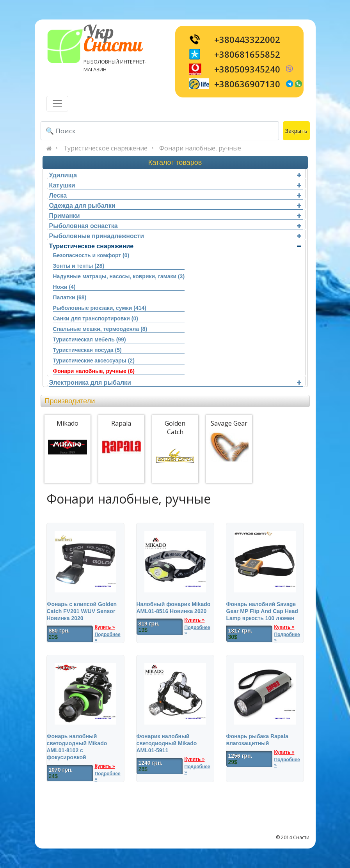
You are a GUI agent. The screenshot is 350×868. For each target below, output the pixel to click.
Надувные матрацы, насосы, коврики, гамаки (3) (119, 276)
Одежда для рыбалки (175, 206)
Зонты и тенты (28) (79, 266)
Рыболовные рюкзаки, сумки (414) (100, 308)
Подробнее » (108, 637)
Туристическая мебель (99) (90, 339)
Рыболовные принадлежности (175, 236)
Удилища (175, 175)
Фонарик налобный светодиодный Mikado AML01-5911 (167, 743)
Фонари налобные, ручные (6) (94, 371)
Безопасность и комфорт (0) (91, 255)
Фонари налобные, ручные (200, 148)
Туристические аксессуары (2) (94, 361)
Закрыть (296, 131)
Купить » (105, 627)
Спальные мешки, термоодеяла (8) (100, 329)
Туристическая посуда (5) (87, 350)
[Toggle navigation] (57, 104)
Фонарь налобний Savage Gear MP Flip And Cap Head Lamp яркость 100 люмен (262, 611)
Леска (175, 195)
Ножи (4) (64, 287)
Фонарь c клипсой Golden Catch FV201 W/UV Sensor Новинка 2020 (82, 611)
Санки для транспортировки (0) (96, 318)
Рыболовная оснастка (175, 226)
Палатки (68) (70, 297)
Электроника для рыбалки (175, 383)
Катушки (175, 185)
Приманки (175, 216)
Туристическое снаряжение (105, 148)
